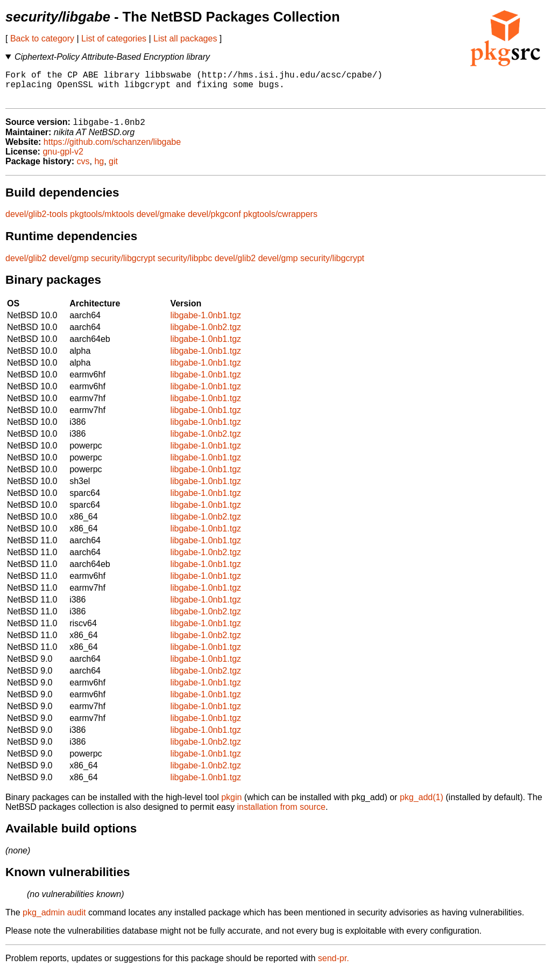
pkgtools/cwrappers (280, 222)
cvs (83, 169)
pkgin (231, 805)
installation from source (281, 815)
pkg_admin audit (54, 920)
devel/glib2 (26, 266)
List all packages (185, 38)
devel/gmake (161, 222)
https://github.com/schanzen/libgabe (112, 150)
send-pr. (334, 966)
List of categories (114, 38)
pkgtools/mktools (102, 222)
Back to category (42, 38)
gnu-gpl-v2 (63, 160)
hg (99, 169)
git (113, 169)
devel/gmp (69, 266)
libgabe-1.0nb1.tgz (206, 323)
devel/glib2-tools (37, 222)
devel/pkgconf (214, 222)
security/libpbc (185, 266)
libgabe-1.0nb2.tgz (206, 335)
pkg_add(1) (422, 805)
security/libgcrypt (123, 266)
